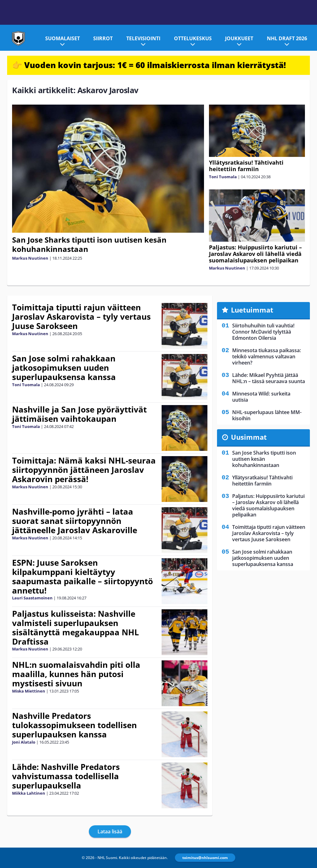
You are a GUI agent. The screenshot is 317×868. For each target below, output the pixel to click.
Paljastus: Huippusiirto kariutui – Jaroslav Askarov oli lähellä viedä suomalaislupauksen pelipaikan (255, 254)
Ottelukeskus (193, 38)
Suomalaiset (63, 38)
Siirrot (103, 38)
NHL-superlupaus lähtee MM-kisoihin (267, 415)
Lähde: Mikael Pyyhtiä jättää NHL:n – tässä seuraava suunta (269, 378)
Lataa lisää (110, 831)
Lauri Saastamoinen (32, 598)
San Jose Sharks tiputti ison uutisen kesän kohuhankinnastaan (89, 244)
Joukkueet (239, 38)
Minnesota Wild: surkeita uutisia (261, 397)
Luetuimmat (252, 310)
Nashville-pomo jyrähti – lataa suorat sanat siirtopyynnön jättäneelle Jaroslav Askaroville (75, 521)
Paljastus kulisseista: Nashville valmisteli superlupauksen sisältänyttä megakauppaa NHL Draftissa (76, 628)
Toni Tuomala (223, 177)
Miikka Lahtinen (29, 793)
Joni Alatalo (24, 742)
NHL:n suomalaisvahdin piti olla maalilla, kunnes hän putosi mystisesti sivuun (76, 674)
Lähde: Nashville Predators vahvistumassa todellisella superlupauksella (66, 776)
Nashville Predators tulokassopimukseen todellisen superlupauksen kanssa (74, 725)
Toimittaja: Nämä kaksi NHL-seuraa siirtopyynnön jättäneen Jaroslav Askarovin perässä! (84, 470)
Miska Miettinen (29, 691)
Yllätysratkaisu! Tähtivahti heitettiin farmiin (246, 166)
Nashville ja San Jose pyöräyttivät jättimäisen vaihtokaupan (79, 414)
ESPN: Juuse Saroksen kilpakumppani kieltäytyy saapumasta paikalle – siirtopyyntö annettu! (83, 577)
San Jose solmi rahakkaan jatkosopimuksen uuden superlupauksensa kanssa (64, 368)
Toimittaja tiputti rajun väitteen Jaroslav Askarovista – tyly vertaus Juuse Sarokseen (81, 317)
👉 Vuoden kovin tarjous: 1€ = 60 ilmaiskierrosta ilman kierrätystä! (149, 65)
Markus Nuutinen (30, 258)
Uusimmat (249, 437)
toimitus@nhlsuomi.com (205, 858)
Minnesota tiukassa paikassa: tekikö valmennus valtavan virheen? (267, 356)
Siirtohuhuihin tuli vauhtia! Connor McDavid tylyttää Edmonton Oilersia (263, 332)
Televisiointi (143, 38)
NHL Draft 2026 (287, 38)
